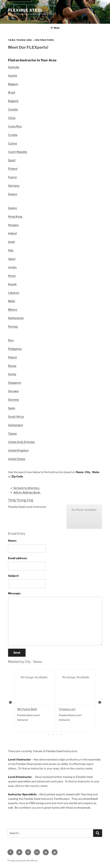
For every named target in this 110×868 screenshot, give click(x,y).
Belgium (13, 84)
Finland (13, 169)
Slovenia (13, 400)
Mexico (13, 310)
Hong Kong (15, 216)
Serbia (12, 374)
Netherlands (16, 318)
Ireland (12, 233)
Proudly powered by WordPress (22, 860)
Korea (12, 276)
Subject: (14, 576)
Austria (13, 76)
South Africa (16, 417)
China (12, 118)
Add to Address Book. (27, 492)
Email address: (18, 558)
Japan (12, 259)
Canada (13, 109)
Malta (12, 301)
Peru (11, 340)
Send (17, 653)
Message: (14, 593)
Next (100, 703)
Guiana (12, 208)
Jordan (12, 267)
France (12, 177)
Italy (11, 250)
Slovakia (13, 391)
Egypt (12, 160)
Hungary (13, 225)
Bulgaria (13, 101)
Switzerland (15, 425)
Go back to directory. (27, 488)
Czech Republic (18, 152)
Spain (12, 408)
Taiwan (12, 434)
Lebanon (14, 293)
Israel (11, 242)
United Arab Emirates (21, 442)
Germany (14, 186)
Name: (12, 541)
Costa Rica (15, 126)
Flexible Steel (25, 10)
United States (17, 459)
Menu (55, 28)
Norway (13, 326)
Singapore (15, 383)
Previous (10, 703)
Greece (13, 194)
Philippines (15, 349)
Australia (14, 67)
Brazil (12, 92)
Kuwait (12, 284)
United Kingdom (18, 450)
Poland (12, 357)
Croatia (13, 135)
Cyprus (13, 143)
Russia (12, 366)
